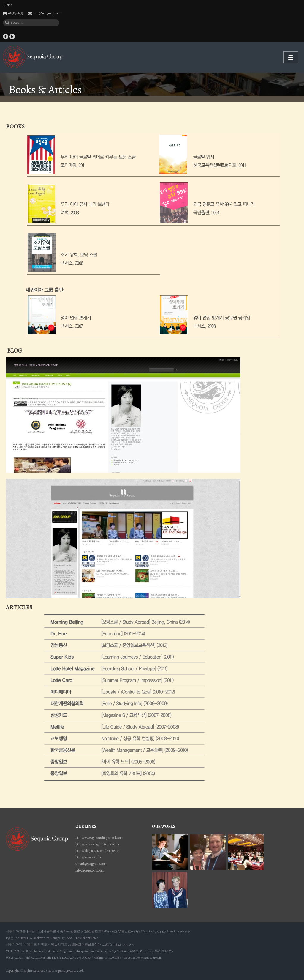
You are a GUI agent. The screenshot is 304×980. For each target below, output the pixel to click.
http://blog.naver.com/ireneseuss (97, 851)
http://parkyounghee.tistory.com (97, 844)
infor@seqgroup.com (90, 870)
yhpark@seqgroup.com (91, 864)
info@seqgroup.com (47, 13)
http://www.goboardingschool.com (99, 838)
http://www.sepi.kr (88, 857)
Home (8, 5)
